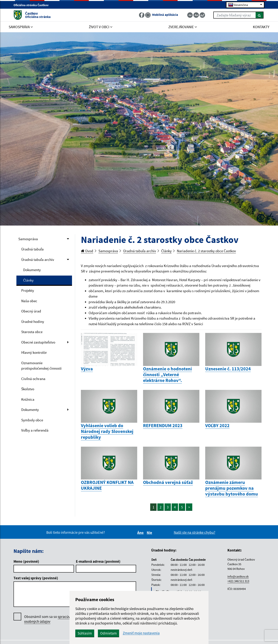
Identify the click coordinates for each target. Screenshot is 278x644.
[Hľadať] (260, 15)
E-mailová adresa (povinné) (98, 561)
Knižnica (28, 399)
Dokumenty (32, 270)
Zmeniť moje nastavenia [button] (141, 633)
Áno (141, 533)
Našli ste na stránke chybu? (195, 532)
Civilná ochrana (33, 379)
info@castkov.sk (238, 576)
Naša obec (29, 301)
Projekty (28, 290)
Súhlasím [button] (85, 633)
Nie (150, 533)
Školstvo (28, 389)
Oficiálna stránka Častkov (33, 5)
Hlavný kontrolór (34, 352)
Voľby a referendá (35, 430)
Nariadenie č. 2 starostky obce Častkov (206, 251)
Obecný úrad (31, 311)
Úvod (87, 251)
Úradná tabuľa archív (38, 260)
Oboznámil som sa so (51, 619)
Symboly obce (32, 420)
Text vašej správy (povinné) (36, 578)
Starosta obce (32, 332)
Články (28, 280)
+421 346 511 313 (238, 581)
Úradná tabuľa (32, 249)
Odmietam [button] (108, 633)
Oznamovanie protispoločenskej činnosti (41, 366)
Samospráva (28, 239)
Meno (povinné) (26, 561)
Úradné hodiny (33, 322)
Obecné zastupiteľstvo (38, 342)
